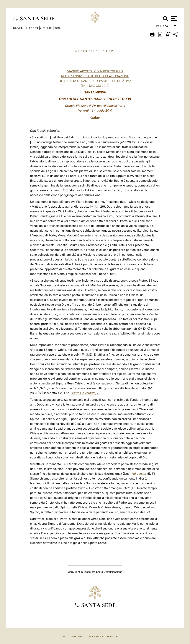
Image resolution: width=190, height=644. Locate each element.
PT (113, 51)
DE (77, 51)
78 (86, 393)
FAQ (65, 636)
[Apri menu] (173, 19)
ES (92, 51)
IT (106, 51)
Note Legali (77, 636)
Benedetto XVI (26, 28)
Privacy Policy (115, 636)
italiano (163, 27)
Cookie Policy (95, 636)
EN (85, 51)
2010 (57, 28)
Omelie (46, 28)
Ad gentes (139, 474)
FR (100, 51)
